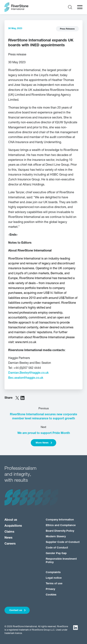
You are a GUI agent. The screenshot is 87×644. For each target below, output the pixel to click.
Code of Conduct (57, 548)
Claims (9, 532)
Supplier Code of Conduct (63, 542)
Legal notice (54, 578)
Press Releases (67, 29)
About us (11, 520)
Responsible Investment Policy (61, 561)
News (8, 538)
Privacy (50, 589)
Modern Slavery (56, 537)
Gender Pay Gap (56, 553)
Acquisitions (13, 526)
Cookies (51, 595)
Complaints (53, 572)
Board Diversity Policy (60, 531)
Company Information (60, 520)
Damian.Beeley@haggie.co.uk (28, 373)
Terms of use (54, 584)
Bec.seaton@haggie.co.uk (26, 378)
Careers (10, 544)
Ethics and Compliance (61, 525)
